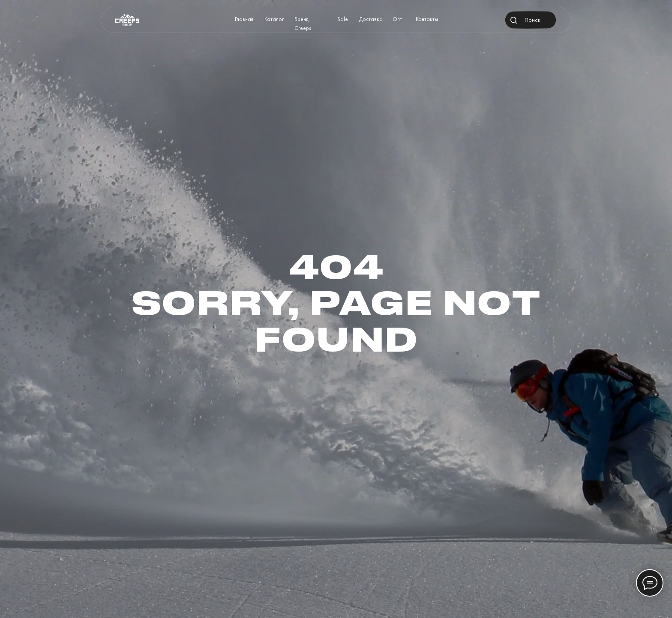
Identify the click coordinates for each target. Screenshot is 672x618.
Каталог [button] (274, 19)
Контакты (427, 19)
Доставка (371, 19)
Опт (397, 19)
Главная (244, 19)
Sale (343, 19)
